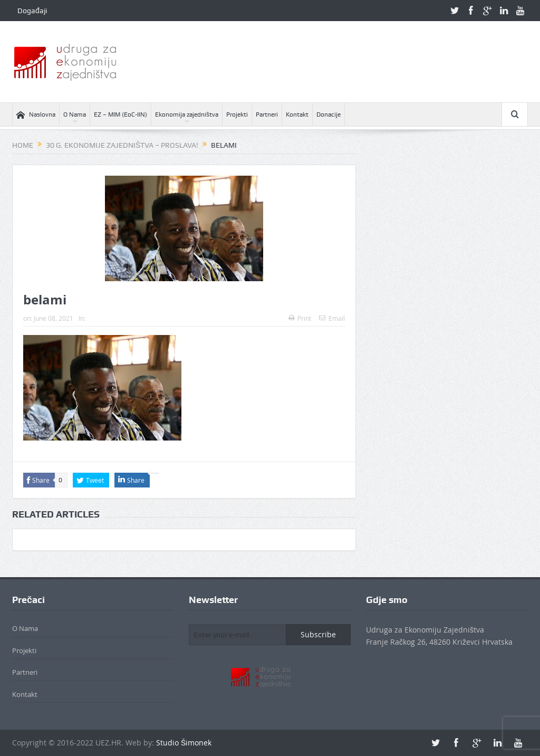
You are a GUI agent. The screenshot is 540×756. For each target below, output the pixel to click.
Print (300, 318)
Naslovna (36, 115)
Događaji (32, 11)
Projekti (237, 114)
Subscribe (318, 634)
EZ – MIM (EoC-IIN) (120, 114)
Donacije (329, 114)
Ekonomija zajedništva (187, 114)
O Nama (75, 114)
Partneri (267, 114)
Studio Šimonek (184, 743)
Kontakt (297, 114)
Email (332, 318)
